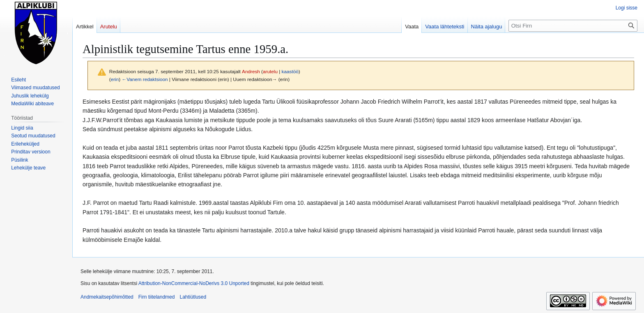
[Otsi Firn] (573, 26)
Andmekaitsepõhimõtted (107, 297)
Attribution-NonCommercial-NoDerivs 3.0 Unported (194, 283)
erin (115, 79)
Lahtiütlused (193, 297)
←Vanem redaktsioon (145, 79)
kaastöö (290, 71)
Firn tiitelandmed (157, 297)
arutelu (270, 71)
